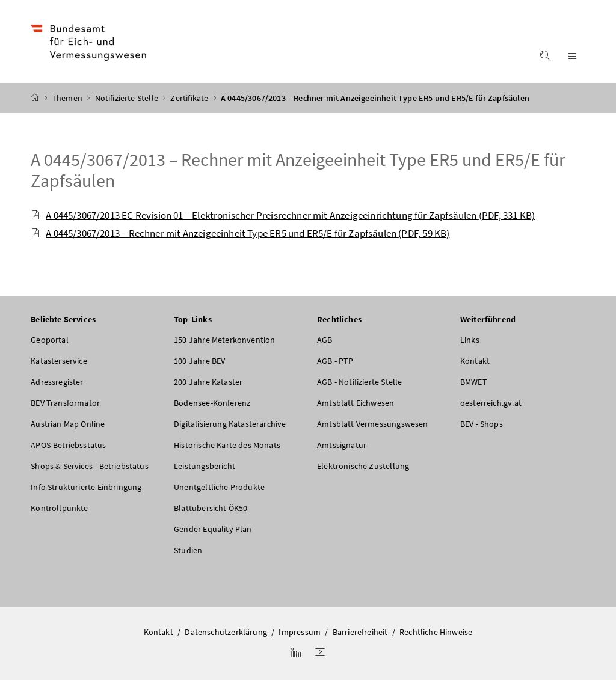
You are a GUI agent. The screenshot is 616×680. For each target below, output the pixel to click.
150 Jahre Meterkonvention (224, 340)
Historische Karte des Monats (227, 445)
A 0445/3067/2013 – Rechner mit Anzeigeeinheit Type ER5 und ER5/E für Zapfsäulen (298, 170)
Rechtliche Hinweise (436, 632)
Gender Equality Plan (213, 529)
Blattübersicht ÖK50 (211, 508)
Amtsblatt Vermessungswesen (373, 424)
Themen (68, 98)
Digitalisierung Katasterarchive (230, 424)
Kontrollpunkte (59, 508)
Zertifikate (190, 98)
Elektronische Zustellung (363, 466)
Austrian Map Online (68, 424)
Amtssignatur (342, 445)
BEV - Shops (482, 424)
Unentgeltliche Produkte (219, 487)
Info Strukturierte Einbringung (86, 487)
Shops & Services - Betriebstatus (90, 466)
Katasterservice (59, 361)
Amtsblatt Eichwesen (356, 403)
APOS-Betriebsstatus (68, 445)
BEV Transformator (65, 403)
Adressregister (57, 382)
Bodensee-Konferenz (212, 403)
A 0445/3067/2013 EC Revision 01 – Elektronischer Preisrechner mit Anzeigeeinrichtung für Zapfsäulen (283, 215)
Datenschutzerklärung (226, 632)
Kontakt (475, 361)
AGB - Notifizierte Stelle (359, 382)
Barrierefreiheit (360, 632)
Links (470, 340)
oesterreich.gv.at (491, 403)
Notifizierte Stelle (128, 98)
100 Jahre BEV (199, 361)
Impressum (300, 632)
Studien (188, 550)
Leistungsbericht (205, 466)
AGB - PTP (335, 361)
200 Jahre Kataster (208, 382)
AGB (325, 340)
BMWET (474, 382)
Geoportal (50, 340)
